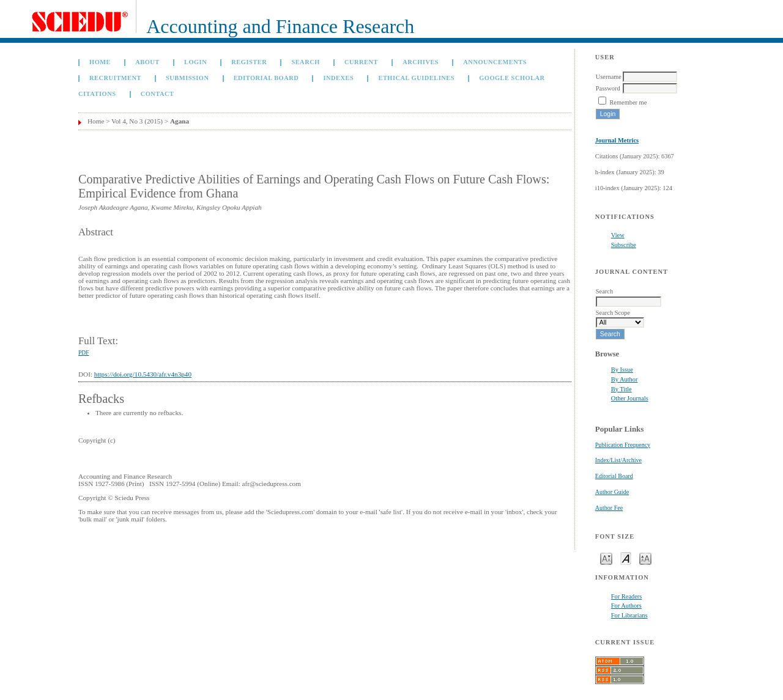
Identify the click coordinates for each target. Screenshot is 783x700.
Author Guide (612, 492)
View (618, 235)
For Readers (627, 596)
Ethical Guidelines (416, 78)
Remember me (628, 102)
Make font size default (626, 558)
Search (305, 62)
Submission (187, 78)
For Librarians (629, 615)
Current (361, 62)
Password (608, 88)
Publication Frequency (623, 445)
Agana (180, 121)
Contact (158, 94)
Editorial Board (614, 476)
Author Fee (609, 508)
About (147, 62)
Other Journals (630, 398)
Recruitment (115, 78)
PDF (83, 353)
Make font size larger (645, 558)
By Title (622, 389)
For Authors (626, 606)
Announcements (495, 62)
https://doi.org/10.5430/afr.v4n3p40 (143, 374)
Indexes (338, 78)
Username (609, 77)
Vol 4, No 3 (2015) (137, 121)
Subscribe (624, 245)
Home (100, 62)
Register (249, 62)
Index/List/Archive (618, 460)
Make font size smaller (606, 558)
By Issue (622, 370)
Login (195, 62)
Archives (421, 62)
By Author (625, 379)
